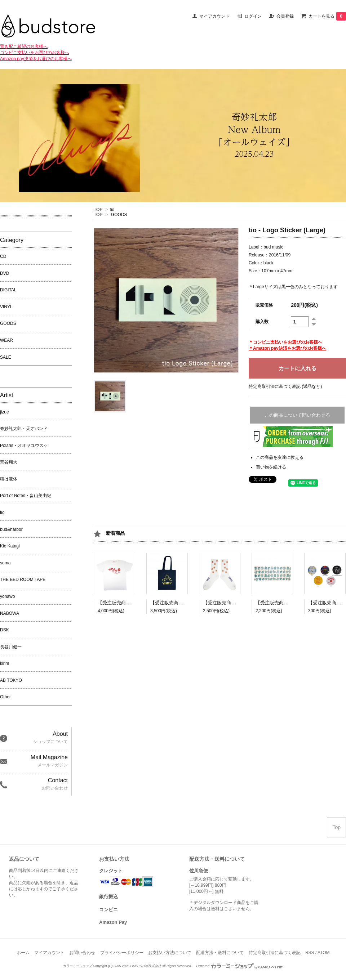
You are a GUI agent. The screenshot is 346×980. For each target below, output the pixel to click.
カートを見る (327, 16)
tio (112, 210)
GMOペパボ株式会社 (145, 966)
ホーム (23, 953)
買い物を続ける (271, 467)
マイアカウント (214, 16)
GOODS (119, 215)
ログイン (253, 16)
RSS (310, 953)
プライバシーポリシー (122, 953)
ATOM (324, 953)
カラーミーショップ (77, 966)
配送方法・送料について (220, 953)
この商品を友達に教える (280, 457)
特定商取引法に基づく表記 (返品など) (285, 386)
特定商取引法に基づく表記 (275, 953)
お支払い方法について (170, 953)
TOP (98, 210)
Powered (240, 966)
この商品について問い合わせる (297, 415)
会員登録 (285, 16)
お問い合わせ (82, 953)
